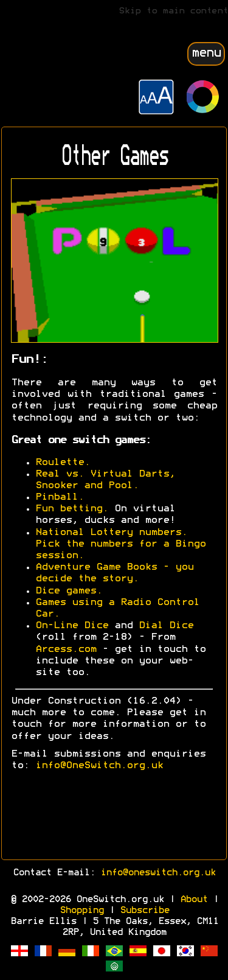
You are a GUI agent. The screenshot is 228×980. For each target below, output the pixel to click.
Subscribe (144, 911)
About (194, 900)
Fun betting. (72, 509)
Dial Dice (166, 626)
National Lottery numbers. (111, 533)
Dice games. (69, 591)
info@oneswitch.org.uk (158, 873)
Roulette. (63, 463)
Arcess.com (66, 649)
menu (206, 53)
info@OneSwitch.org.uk (99, 766)
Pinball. (60, 497)
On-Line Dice (72, 626)
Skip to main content (173, 11)
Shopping (81, 911)
